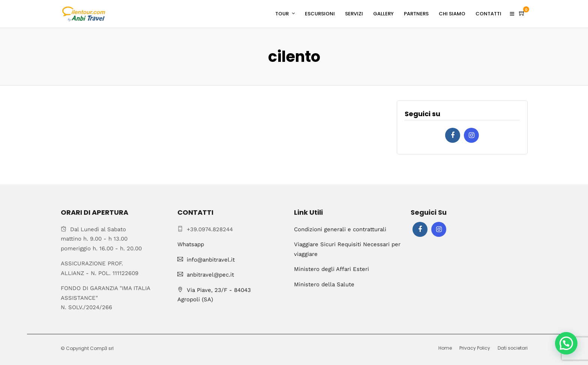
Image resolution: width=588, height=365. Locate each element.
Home (445, 348)
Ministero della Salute (324, 284)
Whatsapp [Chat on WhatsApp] (191, 244)
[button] (566, 343)
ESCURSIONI (320, 14)
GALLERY (383, 14)
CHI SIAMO (452, 14)
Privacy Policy (475, 348)
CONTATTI (488, 14)
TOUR (282, 14)
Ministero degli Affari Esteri (331, 269)
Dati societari (513, 348)
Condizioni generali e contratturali (340, 229)
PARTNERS (416, 14)
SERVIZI (354, 14)
